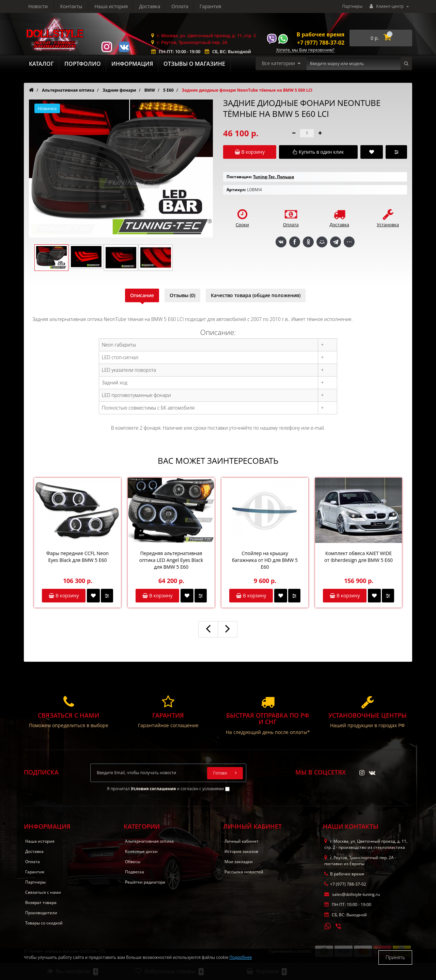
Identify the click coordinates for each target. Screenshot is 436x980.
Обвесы (133, 862)
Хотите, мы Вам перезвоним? (305, 50)
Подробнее (241, 957)
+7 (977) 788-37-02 (321, 43)
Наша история (45, 6)
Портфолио (83, 64)
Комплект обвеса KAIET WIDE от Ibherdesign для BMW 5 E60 (359, 557)
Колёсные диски (141, 851)
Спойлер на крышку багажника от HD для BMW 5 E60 (265, 560)
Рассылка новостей (244, 872)
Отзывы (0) (182, 295)
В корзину (64, 595)
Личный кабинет (242, 841)
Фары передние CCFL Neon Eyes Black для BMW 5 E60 (77, 557)
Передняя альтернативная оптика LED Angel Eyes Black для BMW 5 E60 (171, 560)
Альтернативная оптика (149, 841)
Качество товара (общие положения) (256, 295)
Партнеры (352, 6)
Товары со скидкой (44, 923)
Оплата (116, 6)
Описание (142, 295)
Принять (395, 957)
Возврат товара (41, 902)
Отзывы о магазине (194, 64)
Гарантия (147, 6)
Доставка (84, 6)
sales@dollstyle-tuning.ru (352, 894)
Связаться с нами (43, 892)
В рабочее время (321, 34)
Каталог (41, 64)
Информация (132, 64)
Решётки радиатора (145, 882)
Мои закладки (239, 862)
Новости (180, 6)
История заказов (241, 851)
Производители (41, 913)
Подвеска (135, 872)
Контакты (213, 6)
